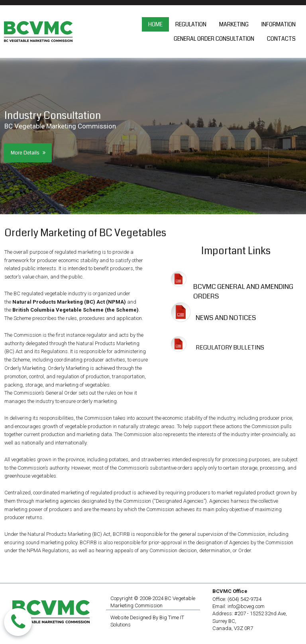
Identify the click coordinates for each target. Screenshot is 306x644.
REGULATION (191, 24)
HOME (155, 24)
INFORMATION (279, 24)
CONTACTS (281, 39)
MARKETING (234, 24)
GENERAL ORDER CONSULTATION (214, 39)
